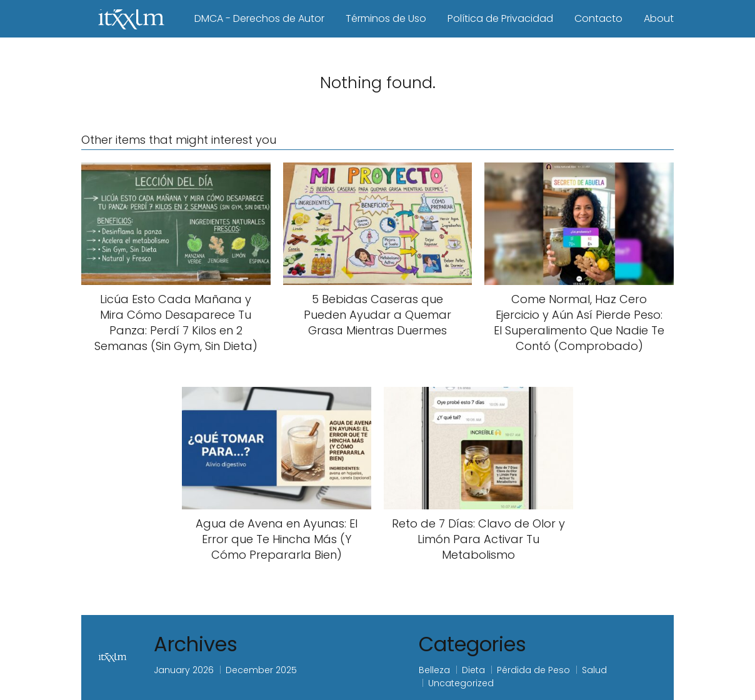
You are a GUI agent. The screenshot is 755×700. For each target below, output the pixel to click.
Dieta (473, 670)
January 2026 (184, 670)
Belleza (434, 670)
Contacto (598, 18)
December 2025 (261, 670)
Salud (594, 670)
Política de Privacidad (500, 18)
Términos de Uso (386, 18)
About (659, 18)
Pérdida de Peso (533, 670)
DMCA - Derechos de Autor (259, 18)
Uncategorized (461, 683)
